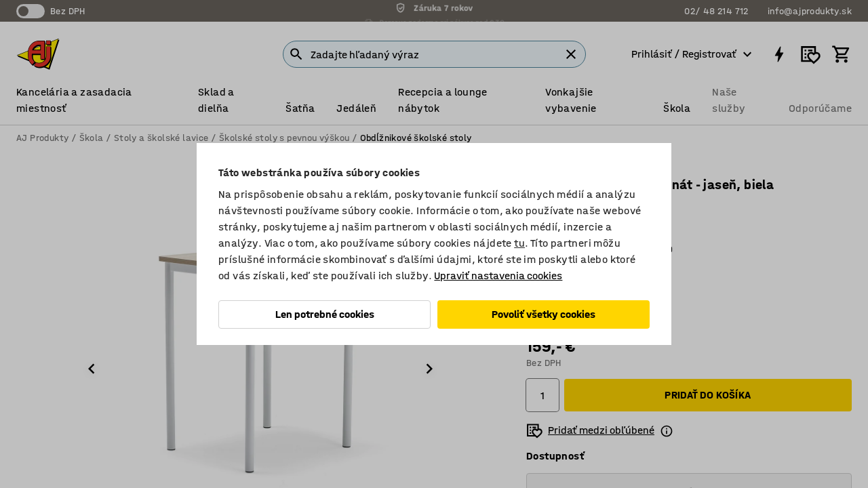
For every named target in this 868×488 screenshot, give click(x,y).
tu (519, 243)
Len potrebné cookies (325, 314)
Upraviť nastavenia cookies (498, 276)
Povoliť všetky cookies (544, 314)
